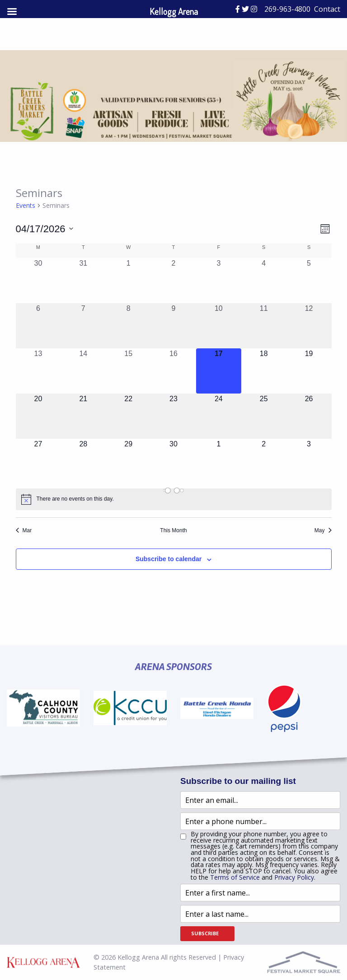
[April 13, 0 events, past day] (38, 371)
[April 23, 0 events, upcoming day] (173, 416)
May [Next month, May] (323, 530)
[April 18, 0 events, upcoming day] (264, 371)
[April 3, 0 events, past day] (219, 281)
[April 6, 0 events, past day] (38, 326)
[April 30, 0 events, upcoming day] (173, 461)
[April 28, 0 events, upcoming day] (83, 461)
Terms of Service (235, 877)
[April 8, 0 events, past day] (128, 326)
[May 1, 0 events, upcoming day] (219, 461)
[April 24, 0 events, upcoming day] (219, 416)
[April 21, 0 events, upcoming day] (83, 416)
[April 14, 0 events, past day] (83, 371)
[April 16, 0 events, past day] (173, 371)
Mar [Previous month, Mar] (24, 530)
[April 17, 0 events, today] (219, 371)
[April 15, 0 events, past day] (128, 371)
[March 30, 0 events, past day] (38, 281)
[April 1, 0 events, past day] (128, 281)
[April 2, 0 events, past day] (173, 281)
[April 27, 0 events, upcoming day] (38, 461)
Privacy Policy (294, 877)
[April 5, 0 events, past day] (309, 281)
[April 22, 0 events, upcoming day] (128, 416)
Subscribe (205, 933)
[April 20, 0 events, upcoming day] (38, 416)
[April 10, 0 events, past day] (219, 326)
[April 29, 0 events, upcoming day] (128, 461)
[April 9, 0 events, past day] (173, 326)
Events (26, 205)
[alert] (174, 499)
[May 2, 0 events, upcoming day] (264, 461)
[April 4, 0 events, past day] (264, 281)
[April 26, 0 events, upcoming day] (309, 416)
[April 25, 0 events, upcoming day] (264, 416)
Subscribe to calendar (169, 559)
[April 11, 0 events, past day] (264, 326)
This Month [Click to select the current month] (173, 530)
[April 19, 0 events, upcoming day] (309, 371)
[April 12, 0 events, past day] (309, 326)
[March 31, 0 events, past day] (83, 281)
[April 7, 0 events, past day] (83, 326)
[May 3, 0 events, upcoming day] (309, 461)
